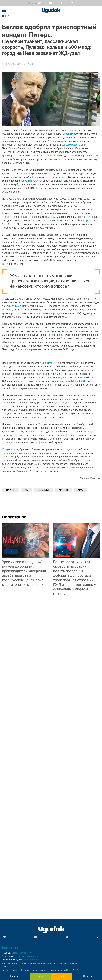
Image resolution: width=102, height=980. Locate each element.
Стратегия (10, 490)
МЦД (82, 381)
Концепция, (9, 449)
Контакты (10, 948)
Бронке (89, 220)
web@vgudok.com (30, 960)
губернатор (68, 134)
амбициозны (47, 363)
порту (59, 220)
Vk (40, 3)
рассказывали (59, 177)
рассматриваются (32, 181)
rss (72, 3)
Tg (61, 3)
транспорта (52, 156)
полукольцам (19, 306)
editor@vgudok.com (22, 953)
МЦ (73, 381)
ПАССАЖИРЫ (43, 490)
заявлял (58, 468)
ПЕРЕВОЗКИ (63, 490)
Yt (50, 3)
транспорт (64, 381)
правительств (72, 145)
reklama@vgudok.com (29, 956)
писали (45, 331)
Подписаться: (30, 4)
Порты (80, 490)
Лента (6, 16)
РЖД (27, 490)
